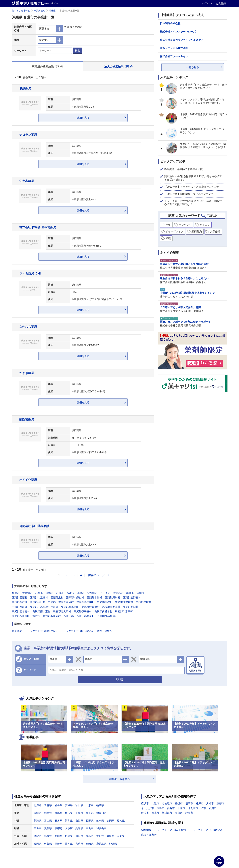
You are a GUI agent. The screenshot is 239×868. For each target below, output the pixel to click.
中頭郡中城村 (144, 602)
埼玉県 (69, 813)
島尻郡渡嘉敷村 (91, 607)
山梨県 (79, 821)
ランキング (185, 225)
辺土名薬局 (27, 181)
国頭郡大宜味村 (39, 598)
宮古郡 (36, 616)
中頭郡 (52, 602)
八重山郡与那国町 (107, 616)
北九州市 (193, 808)
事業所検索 (39, 11)
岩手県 (58, 805)
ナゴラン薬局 (28, 135)
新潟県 (38, 821)
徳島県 (90, 836)
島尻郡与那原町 (49, 607)
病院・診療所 (105, 631)
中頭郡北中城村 (124, 602)
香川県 (100, 836)
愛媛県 (110, 836)
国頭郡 (140, 593)
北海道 (38, 805)
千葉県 (79, 813)
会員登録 (221, 3)
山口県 (79, 836)
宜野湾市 (27, 593)
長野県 (90, 821)
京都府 (58, 828)
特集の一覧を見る (120, 779)
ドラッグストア (175, 232)
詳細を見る (83, 118)
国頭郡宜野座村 (132, 598)
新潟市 (213, 808)
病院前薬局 (27, 419)
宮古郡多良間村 (52, 616)
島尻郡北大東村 (62, 611)
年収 (168, 225)
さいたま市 (148, 808)
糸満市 (70, 593)
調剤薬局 (17, 631)
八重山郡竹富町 (85, 616)
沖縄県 (52, 11)
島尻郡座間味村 (111, 607)
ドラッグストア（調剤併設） (41, 631)
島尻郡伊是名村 (103, 611)
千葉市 (181, 808)
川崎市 (210, 803)
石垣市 (39, 593)
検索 (77, 51)
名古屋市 (167, 803)
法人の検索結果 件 (119, 66)
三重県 (38, 828)
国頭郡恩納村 (112, 598)
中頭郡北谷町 (105, 602)
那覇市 (16, 593)
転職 (168, 238)
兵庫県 (79, 828)
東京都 (90, 813)
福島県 (100, 805)
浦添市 (49, 593)
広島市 (160, 808)
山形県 (90, 805)
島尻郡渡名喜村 (21, 611)
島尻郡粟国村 (131, 607)
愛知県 (121, 821)
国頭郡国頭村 (20, 598)
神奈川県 (101, 813)
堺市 (203, 808)
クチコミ (205, 225)
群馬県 (58, 813)
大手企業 (215, 232)
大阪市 (155, 803)
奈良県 (90, 828)
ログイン (207, 3)
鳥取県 (38, 836)
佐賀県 (48, 844)
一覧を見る (193, 67)
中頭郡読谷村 (66, 602)
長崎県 (58, 844)
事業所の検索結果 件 (47, 66)
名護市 (60, 593)
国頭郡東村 (57, 598)
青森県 (48, 805)
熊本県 (69, 844)
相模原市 (167, 813)
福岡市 (189, 803)
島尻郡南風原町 (70, 607)
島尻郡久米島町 (124, 611)
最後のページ (96, 575)
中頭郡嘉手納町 (85, 602)
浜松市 (145, 813)
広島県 (69, 836)
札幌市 (179, 803)
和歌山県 (101, 828)
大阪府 (69, 828)
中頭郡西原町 (20, 607)
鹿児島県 (101, 844)
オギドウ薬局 (28, 480)
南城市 (130, 593)
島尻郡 (34, 607)
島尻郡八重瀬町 (21, 616)
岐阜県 (100, 821)
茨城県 (38, 813)
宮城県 (69, 805)
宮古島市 (118, 593)
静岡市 (189, 813)
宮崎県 (90, 844)
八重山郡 (69, 616)
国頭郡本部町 (94, 598)
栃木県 (48, 813)
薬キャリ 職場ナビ (21, 11)
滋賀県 (48, 828)
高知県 (121, 836)
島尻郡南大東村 (41, 611)
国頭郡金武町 (20, 602)
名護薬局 (25, 88)
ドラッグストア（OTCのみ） (78, 631)
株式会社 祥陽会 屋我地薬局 (38, 227)
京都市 (220, 803)
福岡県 (38, 844)
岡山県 (58, 836)
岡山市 (179, 813)
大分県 (79, 844)
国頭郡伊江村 (38, 602)
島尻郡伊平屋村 (83, 611)
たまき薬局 (27, 373)
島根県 (48, 836)
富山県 (48, 821)
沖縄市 (81, 593)
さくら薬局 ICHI (30, 273)
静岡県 (110, 821)
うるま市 (105, 593)
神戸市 (200, 803)
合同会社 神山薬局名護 (34, 526)
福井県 (69, 821)
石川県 (58, 821)
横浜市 (145, 803)
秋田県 (79, 805)
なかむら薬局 (28, 327)
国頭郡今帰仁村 (75, 598)
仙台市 (171, 808)
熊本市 (155, 813)
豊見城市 (92, 593)
